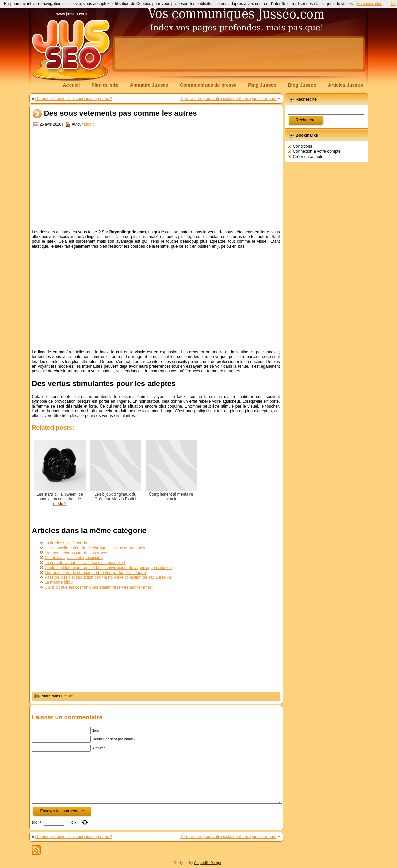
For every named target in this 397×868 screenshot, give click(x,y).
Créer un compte (308, 157)
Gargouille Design (208, 863)
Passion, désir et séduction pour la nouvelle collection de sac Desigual (108, 577)
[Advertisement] (239, 54)
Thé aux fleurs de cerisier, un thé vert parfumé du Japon (95, 573)
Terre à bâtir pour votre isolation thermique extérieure (228, 99)
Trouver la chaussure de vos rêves (76, 553)
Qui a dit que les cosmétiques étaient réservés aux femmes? (100, 587)
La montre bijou (59, 582)
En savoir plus (369, 4)
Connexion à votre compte (317, 151)
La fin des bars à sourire (67, 543)
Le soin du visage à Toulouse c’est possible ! (85, 563)
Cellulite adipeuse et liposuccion (74, 558)
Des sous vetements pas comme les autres (120, 113)
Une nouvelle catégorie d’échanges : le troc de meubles (95, 548)
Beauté (67, 696)
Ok (393, 4)
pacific (89, 124)
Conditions (303, 146)
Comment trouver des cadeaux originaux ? (74, 99)
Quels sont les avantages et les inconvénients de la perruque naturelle (108, 568)
